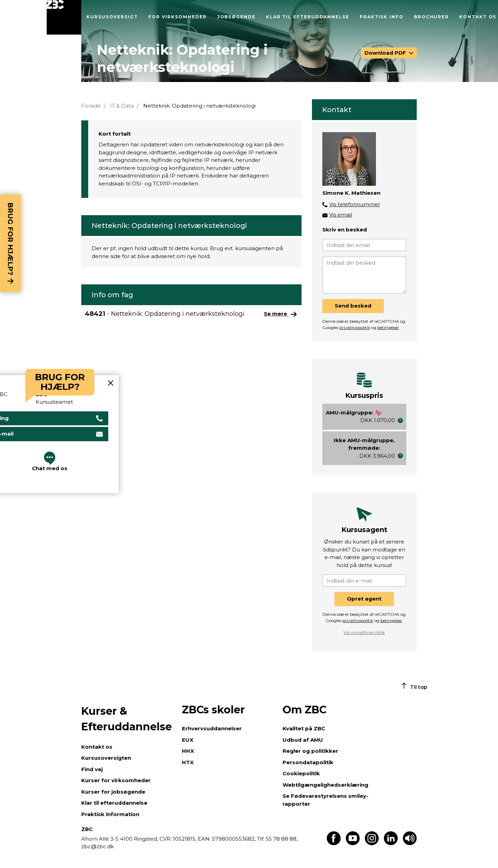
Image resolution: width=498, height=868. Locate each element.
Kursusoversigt (112, 17)
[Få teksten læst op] (410, 843)
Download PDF (386, 53)
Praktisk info (382, 17)
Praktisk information (110, 814)
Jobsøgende (236, 17)
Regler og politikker (310, 751)
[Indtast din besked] (364, 275)
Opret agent (364, 599)
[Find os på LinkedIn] (391, 843)
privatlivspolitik (355, 327)
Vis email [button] (341, 215)
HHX (188, 751)
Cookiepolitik (301, 773)
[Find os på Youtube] (353, 843)
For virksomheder (178, 17)
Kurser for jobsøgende (113, 792)
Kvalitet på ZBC (304, 728)
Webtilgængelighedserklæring (325, 785)
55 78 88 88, (281, 839)
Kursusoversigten (106, 758)
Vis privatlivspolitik (364, 632)
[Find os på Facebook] (334, 843)
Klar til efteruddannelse (308, 17)
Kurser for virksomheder (116, 780)
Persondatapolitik (308, 762)
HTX (188, 762)
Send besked (353, 306)
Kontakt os (478, 17)
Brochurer (431, 17)
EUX (188, 740)
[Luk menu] (64, 17)
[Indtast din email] (364, 245)
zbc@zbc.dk (98, 846)
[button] (400, 421)
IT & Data (122, 106)
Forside (91, 106)
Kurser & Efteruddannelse (127, 719)
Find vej (92, 769)
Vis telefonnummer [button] (355, 204)
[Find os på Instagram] (372, 843)
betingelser (388, 327)
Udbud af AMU (303, 740)
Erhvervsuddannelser (212, 728)
